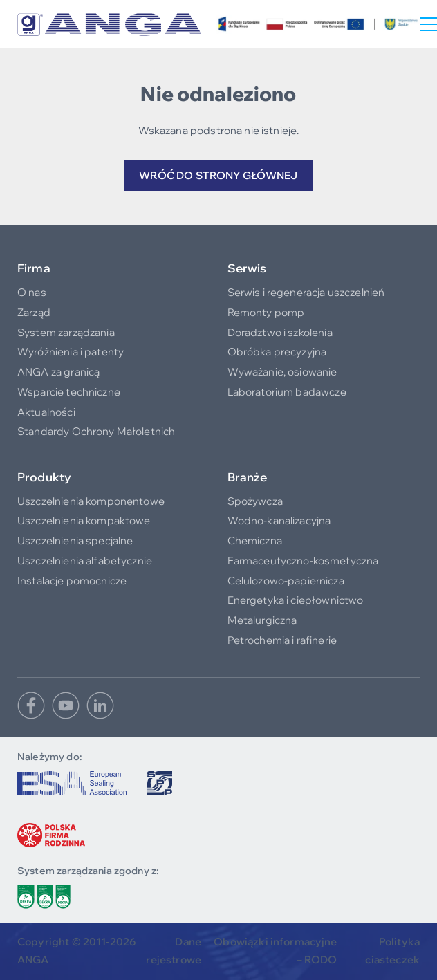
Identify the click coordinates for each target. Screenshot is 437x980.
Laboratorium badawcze (287, 392)
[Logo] (110, 25)
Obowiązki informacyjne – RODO (275, 951)
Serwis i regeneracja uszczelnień (306, 292)
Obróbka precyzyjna (277, 352)
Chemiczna (255, 540)
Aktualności (46, 412)
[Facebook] (31, 705)
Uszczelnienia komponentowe (91, 501)
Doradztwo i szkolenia (280, 332)
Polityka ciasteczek (392, 951)
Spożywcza (255, 501)
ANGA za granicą (58, 372)
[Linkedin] (100, 705)
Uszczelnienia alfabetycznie (85, 561)
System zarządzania (66, 332)
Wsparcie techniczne (69, 392)
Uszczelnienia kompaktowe (84, 520)
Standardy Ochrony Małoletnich (96, 431)
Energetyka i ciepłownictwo (296, 600)
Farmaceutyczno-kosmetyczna (303, 561)
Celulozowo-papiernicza (286, 581)
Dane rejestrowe (174, 951)
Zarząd (34, 312)
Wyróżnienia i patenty (71, 352)
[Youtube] (66, 705)
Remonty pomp (266, 312)
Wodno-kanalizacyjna (279, 520)
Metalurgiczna (262, 620)
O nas (32, 292)
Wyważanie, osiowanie (282, 372)
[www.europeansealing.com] (72, 783)
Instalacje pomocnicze (72, 581)
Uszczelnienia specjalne (75, 540)
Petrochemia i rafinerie (282, 640)
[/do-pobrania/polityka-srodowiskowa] (44, 897)
